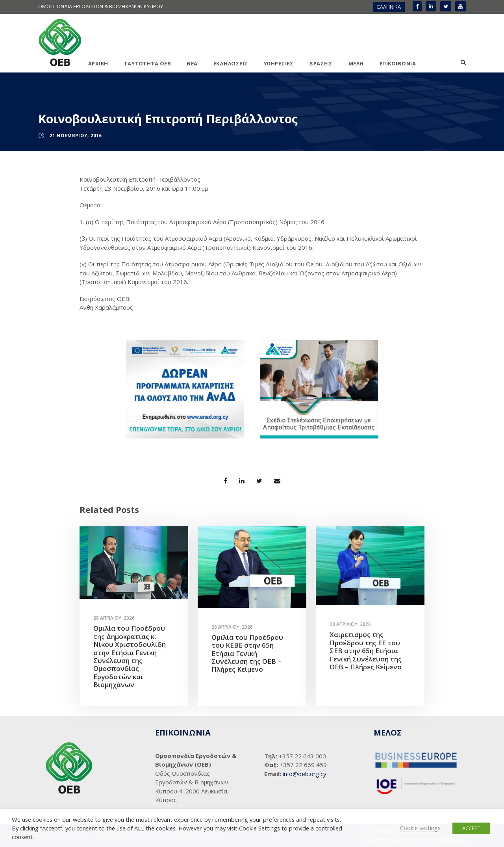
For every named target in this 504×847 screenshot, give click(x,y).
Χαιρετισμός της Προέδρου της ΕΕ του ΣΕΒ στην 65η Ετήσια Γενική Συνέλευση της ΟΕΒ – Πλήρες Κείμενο (366, 651)
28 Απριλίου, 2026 (114, 618)
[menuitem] (389, 7)
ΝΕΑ (192, 63)
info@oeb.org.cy (305, 774)
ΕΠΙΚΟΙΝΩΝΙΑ (398, 63)
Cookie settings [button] (420, 828)
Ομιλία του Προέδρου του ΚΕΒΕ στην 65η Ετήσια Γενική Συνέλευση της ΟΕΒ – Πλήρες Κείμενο (247, 653)
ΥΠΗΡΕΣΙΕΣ (279, 63)
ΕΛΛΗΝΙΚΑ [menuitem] (389, 7)
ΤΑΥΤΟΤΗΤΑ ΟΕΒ (148, 63)
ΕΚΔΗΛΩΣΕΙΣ (231, 63)
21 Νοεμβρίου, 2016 (76, 135)
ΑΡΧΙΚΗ (98, 63)
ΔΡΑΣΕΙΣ (321, 63)
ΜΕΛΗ (356, 63)
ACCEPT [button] (471, 828)
